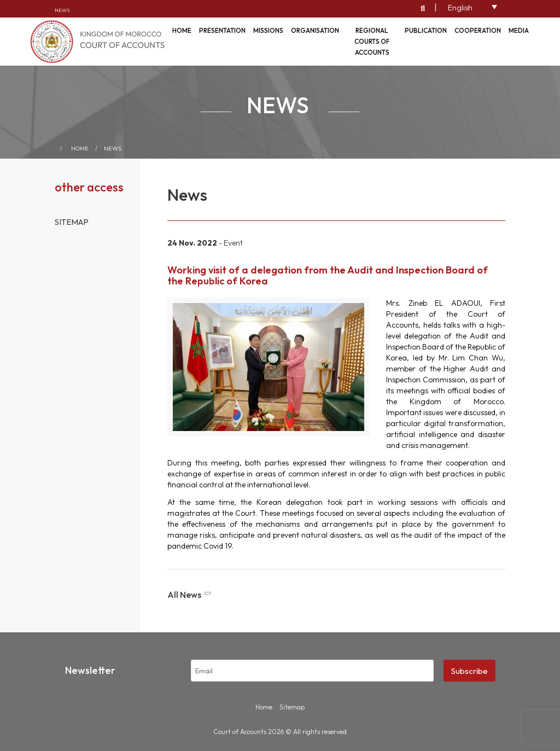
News (62, 10)
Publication (426, 30)
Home (80, 148)
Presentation (222, 30)
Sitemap (72, 222)
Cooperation (478, 30)
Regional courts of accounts (372, 41)
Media (519, 30)
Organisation (315, 30)
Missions (268, 30)
